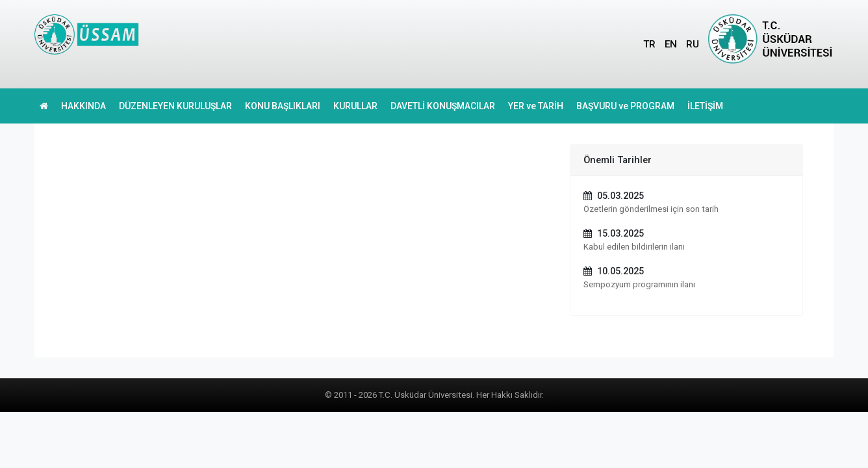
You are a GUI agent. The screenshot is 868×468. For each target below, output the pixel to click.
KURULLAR (355, 106)
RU (693, 44)
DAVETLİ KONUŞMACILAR (443, 106)
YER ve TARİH (536, 106)
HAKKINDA (83, 106)
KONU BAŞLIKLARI (283, 106)
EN (671, 44)
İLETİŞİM (705, 106)
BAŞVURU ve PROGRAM (625, 106)
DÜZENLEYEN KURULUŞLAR (175, 106)
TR (649, 44)
